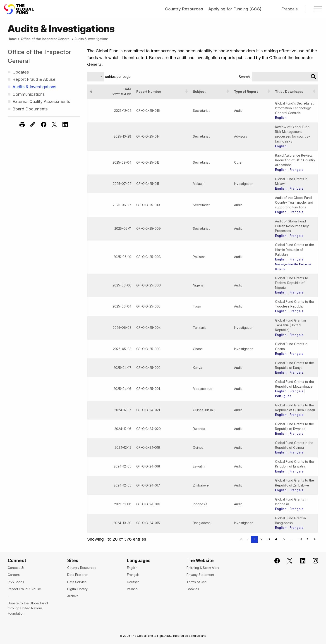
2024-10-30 (122, 523)
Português (283, 396)
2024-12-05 (122, 466)
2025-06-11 (123, 228)
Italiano (132, 589)
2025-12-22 (123, 111)
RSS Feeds (16, 582)
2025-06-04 (122, 306)
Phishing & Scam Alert (203, 568)
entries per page (117, 77)
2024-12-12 (123, 447)
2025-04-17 (122, 368)
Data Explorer (78, 575)
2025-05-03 (122, 349)
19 (300, 539)
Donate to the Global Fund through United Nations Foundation (28, 608)
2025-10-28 (122, 136)
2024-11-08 (123, 504)
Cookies (193, 589)
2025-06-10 (122, 257)
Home (12, 39)
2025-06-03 (122, 328)
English (281, 118)
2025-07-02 (122, 184)
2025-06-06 (122, 285)
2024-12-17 (123, 410)
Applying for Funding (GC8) (235, 9)
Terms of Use (197, 582)
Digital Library (77, 589)
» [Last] (315, 539)
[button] (91, 91)
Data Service (77, 582)
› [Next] (308, 539)
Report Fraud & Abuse (24, 589)
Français (290, 9)
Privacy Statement (200, 575)
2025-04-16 (122, 389)
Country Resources (184, 9)
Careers (14, 575)
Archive (73, 596)
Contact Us (16, 568)
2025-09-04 (122, 162)
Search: (245, 77)
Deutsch (133, 582)
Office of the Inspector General (46, 39)
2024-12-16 (123, 429)
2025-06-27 (122, 205)
